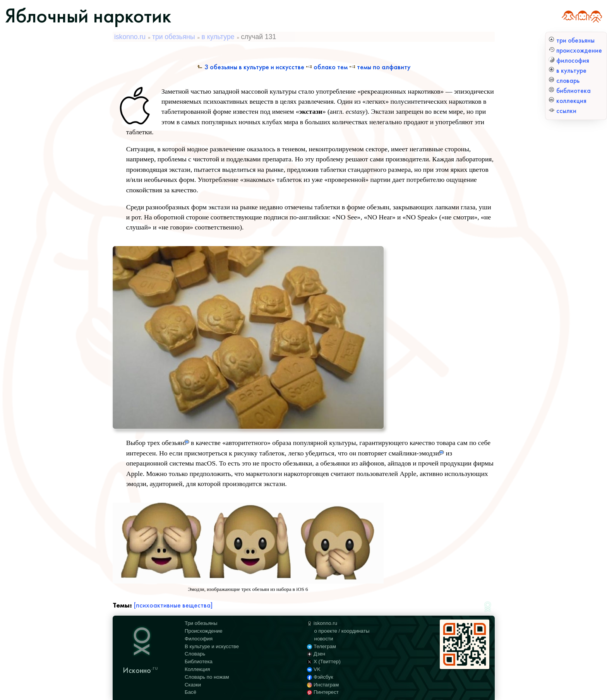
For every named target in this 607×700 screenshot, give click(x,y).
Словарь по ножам (207, 677)
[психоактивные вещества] (173, 605)
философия (569, 61)
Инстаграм (323, 685)
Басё (190, 692)
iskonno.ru (130, 37)
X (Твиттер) (324, 661)
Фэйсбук (320, 677)
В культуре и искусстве (212, 646)
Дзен (316, 654)
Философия (199, 639)
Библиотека (199, 661)
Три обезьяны (201, 623)
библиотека (570, 91)
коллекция (568, 101)
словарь (564, 81)
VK (314, 669)
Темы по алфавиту (380, 67)
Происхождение (204, 631)
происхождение (575, 50)
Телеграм (322, 646)
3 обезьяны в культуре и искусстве (250, 67)
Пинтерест (323, 692)
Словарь (195, 654)
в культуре (568, 71)
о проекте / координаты (342, 631)
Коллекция (197, 669)
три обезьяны (572, 40)
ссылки (562, 111)
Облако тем (327, 67)
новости (324, 639)
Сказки (193, 685)
